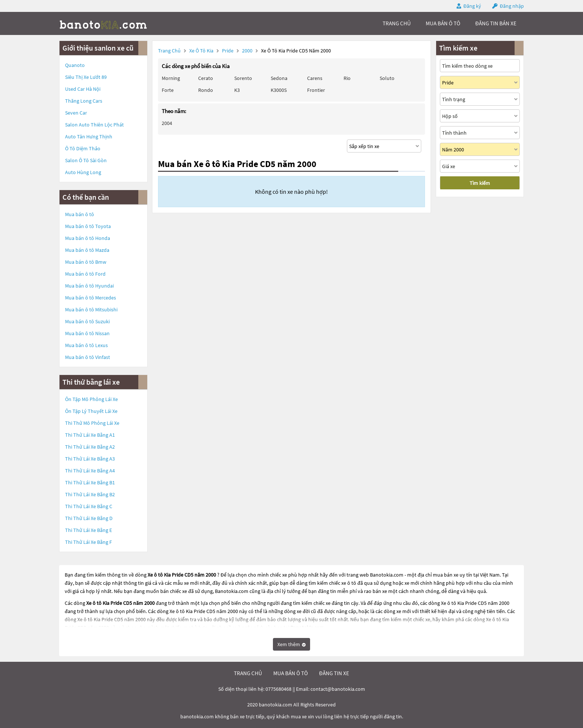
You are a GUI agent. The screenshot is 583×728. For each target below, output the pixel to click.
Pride (228, 51)
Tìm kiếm (480, 183)
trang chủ (397, 23)
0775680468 (278, 689)
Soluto (387, 78)
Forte (168, 90)
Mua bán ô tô (80, 214)
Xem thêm (291, 644)
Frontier (316, 90)
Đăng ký (472, 6)
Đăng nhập (512, 6)
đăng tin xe (334, 673)
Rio (347, 78)
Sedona (279, 78)
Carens (315, 78)
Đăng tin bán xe (496, 23)
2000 (248, 51)
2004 (167, 123)
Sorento (243, 78)
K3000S (279, 90)
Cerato (206, 78)
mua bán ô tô (443, 23)
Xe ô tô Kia (201, 51)
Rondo (206, 90)
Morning (171, 78)
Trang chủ (169, 51)
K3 (237, 90)
